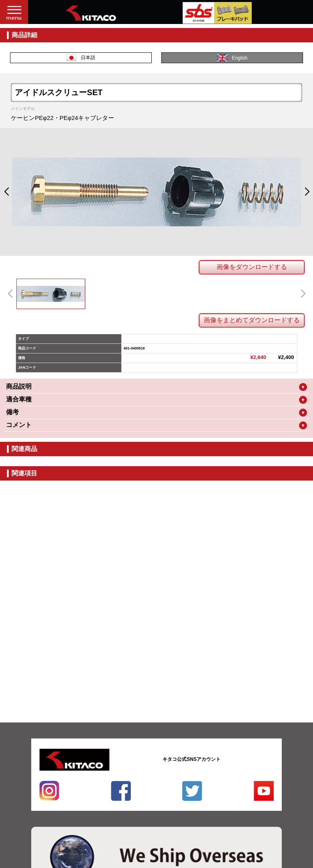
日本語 (81, 58)
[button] (6, 192)
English (232, 58)
